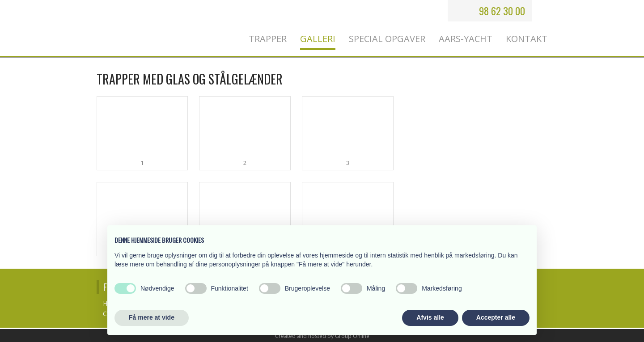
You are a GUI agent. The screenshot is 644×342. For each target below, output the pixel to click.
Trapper (268, 39)
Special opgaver (387, 39)
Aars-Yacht (466, 39)
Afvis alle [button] (430, 317)
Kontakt (527, 39)
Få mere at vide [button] (152, 317)
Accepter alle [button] (496, 317)
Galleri (318, 39)
